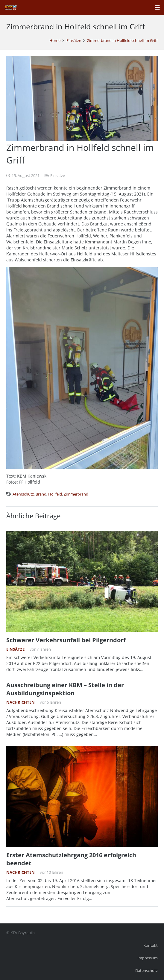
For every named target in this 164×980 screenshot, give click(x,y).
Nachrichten (20, 702)
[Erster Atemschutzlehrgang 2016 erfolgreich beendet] (82, 796)
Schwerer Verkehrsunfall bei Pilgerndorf (66, 640)
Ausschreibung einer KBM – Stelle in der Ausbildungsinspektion (65, 689)
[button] (157, 7)
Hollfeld (55, 494)
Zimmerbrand (76, 494)
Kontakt (151, 945)
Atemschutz (23, 494)
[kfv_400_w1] (11, 7)
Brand (41, 494)
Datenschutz (146, 971)
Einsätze (58, 176)
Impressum (148, 958)
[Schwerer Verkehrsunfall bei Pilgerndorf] (82, 581)
